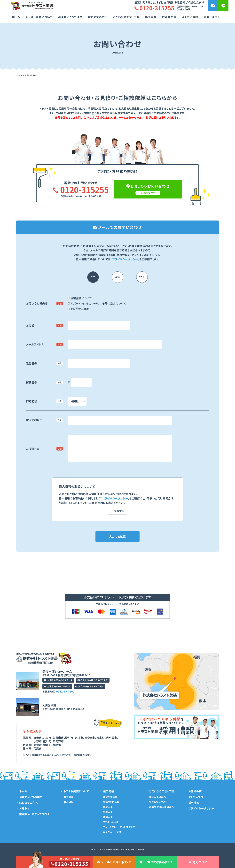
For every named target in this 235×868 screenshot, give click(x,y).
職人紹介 (69, 802)
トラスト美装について (39, 17)
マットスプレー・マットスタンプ (119, 827)
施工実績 (151, 17)
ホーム (16, 17)
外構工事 (108, 817)
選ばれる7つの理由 (70, 17)
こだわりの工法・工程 (162, 791)
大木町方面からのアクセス (58, 680)
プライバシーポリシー (125, 259)
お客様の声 (169, 17)
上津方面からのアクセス (57, 686)
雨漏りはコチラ (213, 17)
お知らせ (24, 808)
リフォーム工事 (111, 822)
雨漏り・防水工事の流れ (162, 807)
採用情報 (194, 803)
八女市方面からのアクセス (90, 686)
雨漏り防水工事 (111, 802)
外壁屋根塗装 (110, 797)
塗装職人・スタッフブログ (34, 814)
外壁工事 (108, 807)
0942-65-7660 (65, 691)
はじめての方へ (98, 17)
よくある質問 (190, 17)
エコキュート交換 (112, 832)
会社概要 (69, 797)
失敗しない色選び (159, 802)
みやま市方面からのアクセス (93, 680)
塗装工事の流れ (158, 797)
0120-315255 (81, 190)
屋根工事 (108, 812)
